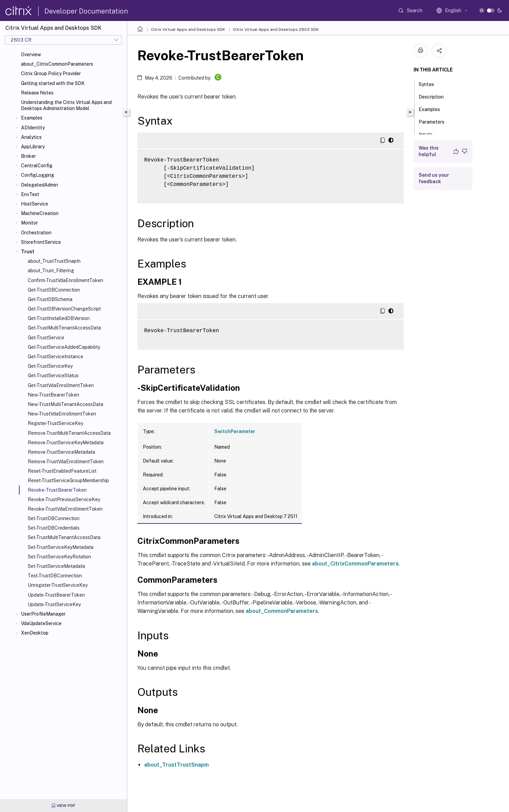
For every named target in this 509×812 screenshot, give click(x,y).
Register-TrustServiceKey (56, 423)
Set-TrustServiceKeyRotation (59, 557)
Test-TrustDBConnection (55, 576)
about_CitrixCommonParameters (57, 64)
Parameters (435, 121)
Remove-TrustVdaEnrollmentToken (66, 462)
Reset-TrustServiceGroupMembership (68, 480)
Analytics (31, 137)
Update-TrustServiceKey (54, 604)
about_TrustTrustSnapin (176, 765)
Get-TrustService (46, 338)
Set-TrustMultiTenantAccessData (64, 537)
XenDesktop (35, 633)
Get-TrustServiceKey (50, 366)
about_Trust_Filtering (51, 271)
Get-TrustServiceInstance (56, 357)
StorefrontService (41, 242)
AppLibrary (33, 147)
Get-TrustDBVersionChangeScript (64, 309)
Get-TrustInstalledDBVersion (59, 318)
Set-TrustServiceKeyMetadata (61, 547)
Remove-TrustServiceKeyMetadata (66, 443)
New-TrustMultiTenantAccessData (65, 404)
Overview (31, 55)
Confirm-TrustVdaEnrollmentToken (65, 280)
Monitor (29, 223)
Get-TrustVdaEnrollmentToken (61, 385)
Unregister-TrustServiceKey (58, 585)
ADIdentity (33, 128)
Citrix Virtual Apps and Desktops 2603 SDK (276, 29)
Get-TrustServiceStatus (53, 376)
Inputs (429, 134)
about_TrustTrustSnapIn (54, 261)
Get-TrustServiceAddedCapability (64, 347)
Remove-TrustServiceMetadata (61, 452)
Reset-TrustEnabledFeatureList (62, 471)
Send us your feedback (434, 178)
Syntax (430, 84)
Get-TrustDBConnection (54, 290)
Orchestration (36, 233)
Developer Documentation (86, 11)
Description (435, 96)
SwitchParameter (235, 431)
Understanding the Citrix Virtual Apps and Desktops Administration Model (66, 105)
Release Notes (37, 93)
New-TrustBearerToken (53, 395)
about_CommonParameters (282, 611)
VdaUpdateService (41, 623)
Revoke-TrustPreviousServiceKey (64, 499)
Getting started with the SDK (53, 83)
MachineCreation (40, 213)
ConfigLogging (38, 175)
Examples (32, 118)
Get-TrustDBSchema (50, 299)
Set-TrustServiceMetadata (56, 566)
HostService (35, 204)
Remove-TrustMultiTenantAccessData (69, 433)
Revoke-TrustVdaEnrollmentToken (65, 509)
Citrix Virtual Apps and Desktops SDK (188, 29)
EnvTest (30, 194)
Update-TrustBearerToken (56, 595)
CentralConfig (37, 166)
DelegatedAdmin (39, 185)
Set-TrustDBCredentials (54, 528)
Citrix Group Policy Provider (51, 73)
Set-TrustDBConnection (54, 518)
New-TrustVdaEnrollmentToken (62, 414)
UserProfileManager (43, 614)
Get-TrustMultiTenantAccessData (64, 328)
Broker (28, 156)
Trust (28, 252)
